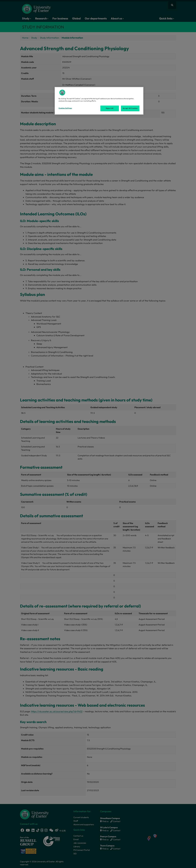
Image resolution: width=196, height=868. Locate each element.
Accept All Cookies (130, 108)
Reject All (110, 108)
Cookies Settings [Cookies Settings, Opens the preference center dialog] (65, 108)
